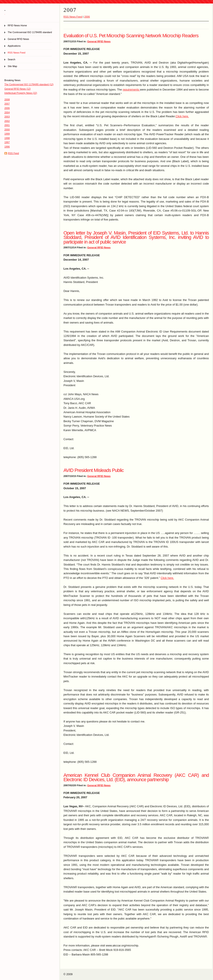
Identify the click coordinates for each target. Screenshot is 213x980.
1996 (7, 147)
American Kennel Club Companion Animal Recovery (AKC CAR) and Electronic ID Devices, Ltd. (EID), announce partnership (136, 777)
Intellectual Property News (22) (21, 93)
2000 (7, 130)
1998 (7, 138)
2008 (7, 100)
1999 (7, 134)
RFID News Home (17, 25)
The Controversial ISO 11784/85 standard (30, 32)
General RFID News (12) (18, 89)
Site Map (12, 66)
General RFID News (18, 39)
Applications (14, 46)
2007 (7, 104)
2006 (7, 108)
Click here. (182, 116)
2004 (7, 112)
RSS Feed (13, 153)
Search (11, 59)
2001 (7, 125)
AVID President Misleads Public (94, 470)
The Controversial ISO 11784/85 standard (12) (29, 84)
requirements (131, 90)
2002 (7, 121)
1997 (7, 142)
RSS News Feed (16, 53)
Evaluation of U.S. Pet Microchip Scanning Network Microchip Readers (131, 36)
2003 (7, 117)
